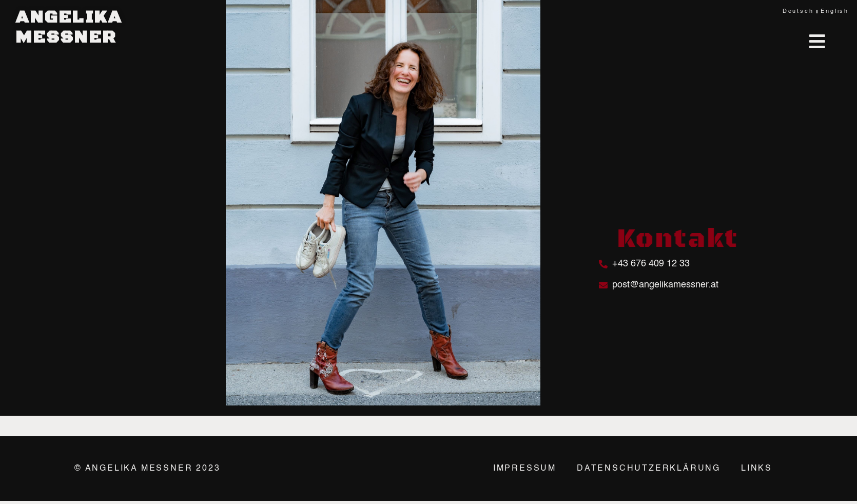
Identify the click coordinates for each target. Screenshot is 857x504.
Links (757, 469)
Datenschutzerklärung (649, 469)
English (835, 12)
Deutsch (798, 12)
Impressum (525, 469)
